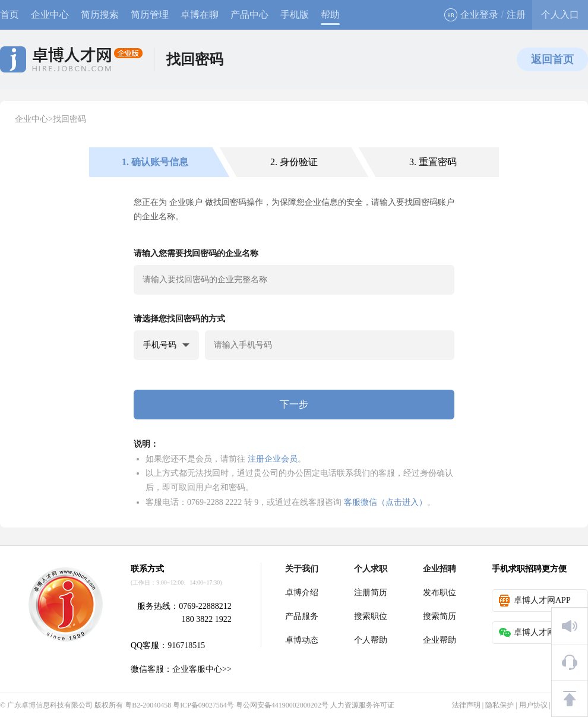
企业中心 (50, 15)
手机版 (295, 15)
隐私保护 (500, 705)
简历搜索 (100, 15)
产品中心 (249, 15)
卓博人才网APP (535, 601)
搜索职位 (371, 616)
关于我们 (302, 569)
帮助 (330, 15)
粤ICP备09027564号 (203, 705)
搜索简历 (440, 616)
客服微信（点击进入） (385, 502)
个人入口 (560, 15)
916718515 (186, 645)
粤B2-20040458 (148, 705)
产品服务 (302, 616)
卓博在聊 (200, 15)
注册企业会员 (273, 459)
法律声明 (466, 705)
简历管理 (150, 15)
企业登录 (471, 15)
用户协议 (533, 705)
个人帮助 (371, 640)
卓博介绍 (302, 593)
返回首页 (552, 59)
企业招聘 (440, 569)
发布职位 (440, 593)
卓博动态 (302, 640)
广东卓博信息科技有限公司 (50, 705)
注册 (516, 15)
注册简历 (371, 593)
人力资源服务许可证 (362, 705)
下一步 (294, 404)
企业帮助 (440, 640)
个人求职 (371, 569)
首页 (10, 15)
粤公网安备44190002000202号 (282, 705)
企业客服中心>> (202, 669)
